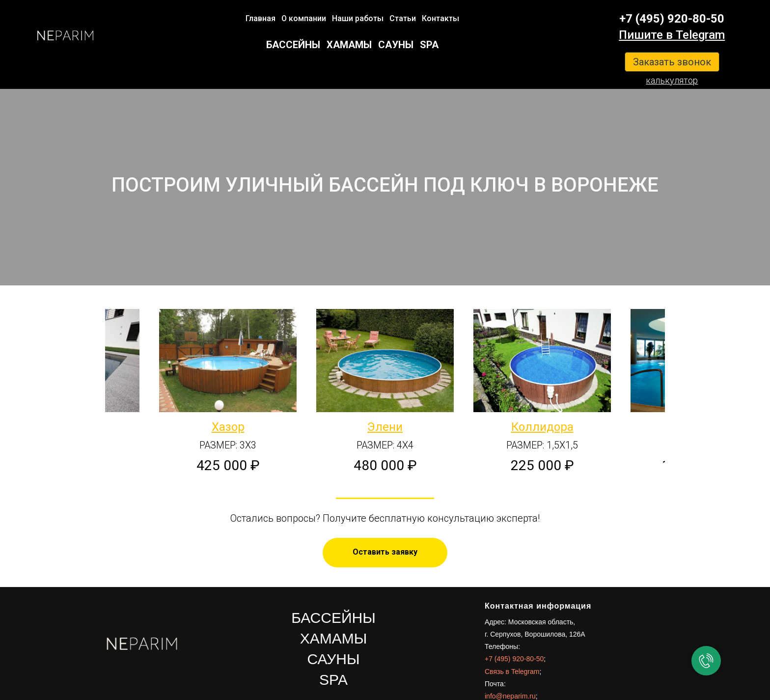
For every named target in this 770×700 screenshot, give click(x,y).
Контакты (440, 18)
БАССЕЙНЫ (293, 45)
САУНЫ (396, 45)
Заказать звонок (672, 62)
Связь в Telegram (512, 672)
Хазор (228, 427)
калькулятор (672, 80)
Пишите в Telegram (672, 35)
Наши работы (358, 18)
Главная (261, 18)
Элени (385, 427)
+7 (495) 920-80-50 (672, 19)
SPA (429, 45)
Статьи (403, 18)
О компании (304, 18)
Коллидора (542, 427)
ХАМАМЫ (349, 45)
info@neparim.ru (510, 696)
